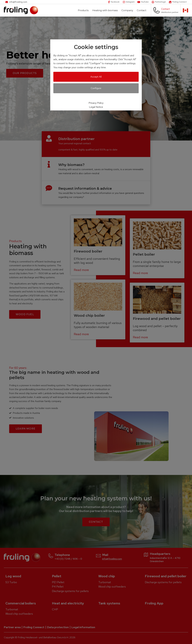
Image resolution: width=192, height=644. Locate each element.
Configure (96, 88)
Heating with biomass (106, 10)
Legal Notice (96, 107)
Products (84, 10)
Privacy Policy (96, 103)
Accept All (96, 77)
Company (128, 10)
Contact (142, 10)
